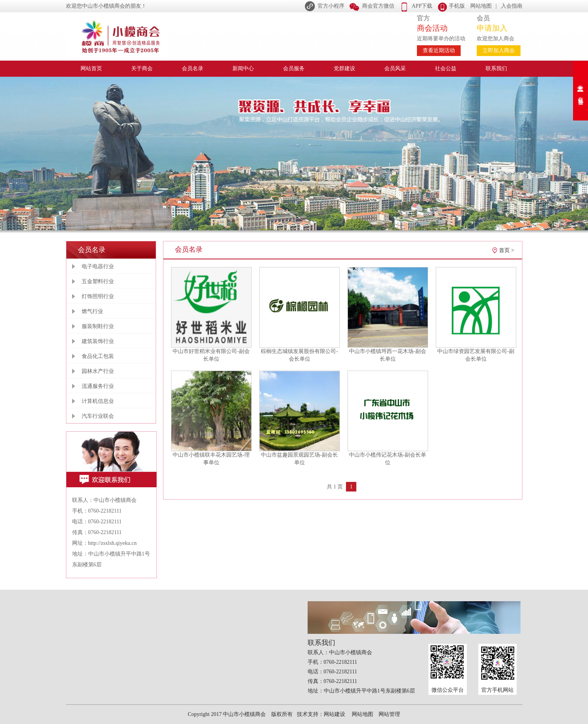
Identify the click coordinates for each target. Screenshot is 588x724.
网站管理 (389, 714)
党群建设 (344, 68)
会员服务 (294, 68)
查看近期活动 (439, 50)
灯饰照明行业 (98, 296)
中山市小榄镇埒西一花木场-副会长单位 (388, 355)
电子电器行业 (98, 266)
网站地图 (481, 6)
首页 (504, 250)
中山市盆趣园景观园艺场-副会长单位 (299, 459)
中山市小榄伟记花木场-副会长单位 (388, 459)
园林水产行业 (98, 371)
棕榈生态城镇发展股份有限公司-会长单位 (299, 355)
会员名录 (193, 68)
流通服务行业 (98, 386)
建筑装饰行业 (98, 341)
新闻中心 (243, 68)
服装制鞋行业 (98, 326)
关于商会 (142, 68)
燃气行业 (92, 311)
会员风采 (395, 68)
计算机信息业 (98, 401)
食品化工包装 (98, 356)
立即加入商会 (499, 50)
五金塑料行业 (98, 281)
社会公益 (446, 68)
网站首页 (91, 68)
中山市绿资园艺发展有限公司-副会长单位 (476, 355)
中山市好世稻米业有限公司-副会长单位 (211, 355)
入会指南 (512, 6)
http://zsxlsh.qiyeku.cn (113, 543)
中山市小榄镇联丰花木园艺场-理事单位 (211, 459)
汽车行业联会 (98, 416)
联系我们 (496, 68)
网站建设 (334, 714)
